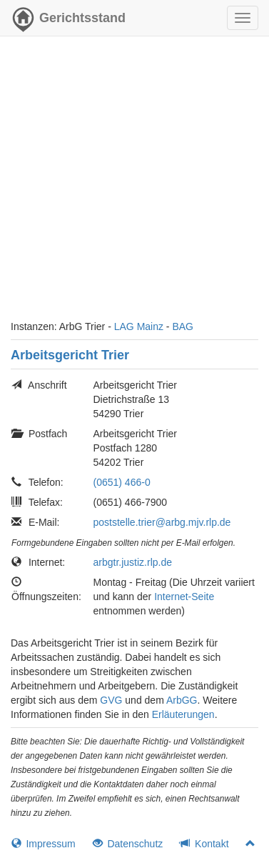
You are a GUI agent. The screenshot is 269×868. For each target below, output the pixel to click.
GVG (111, 700)
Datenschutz (128, 844)
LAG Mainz (139, 326)
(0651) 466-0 (122, 482)
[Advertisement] (134, 185)
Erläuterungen (183, 714)
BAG (183, 326)
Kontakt (204, 844)
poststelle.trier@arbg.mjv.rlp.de (162, 522)
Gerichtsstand (68, 21)
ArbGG (182, 700)
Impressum (44, 844)
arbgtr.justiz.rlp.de (133, 562)
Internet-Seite (184, 597)
